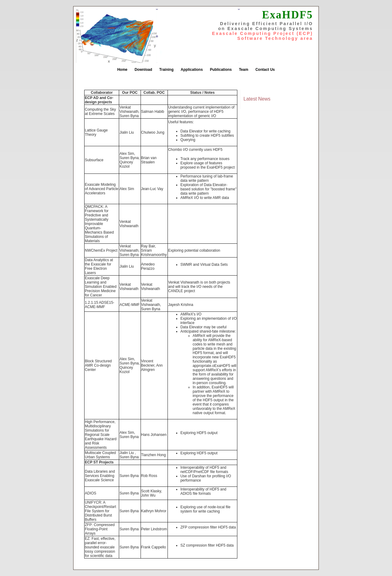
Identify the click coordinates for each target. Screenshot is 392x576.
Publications (221, 70)
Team (243, 70)
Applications (192, 70)
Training (166, 70)
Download (143, 70)
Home (122, 70)
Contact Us (265, 70)
